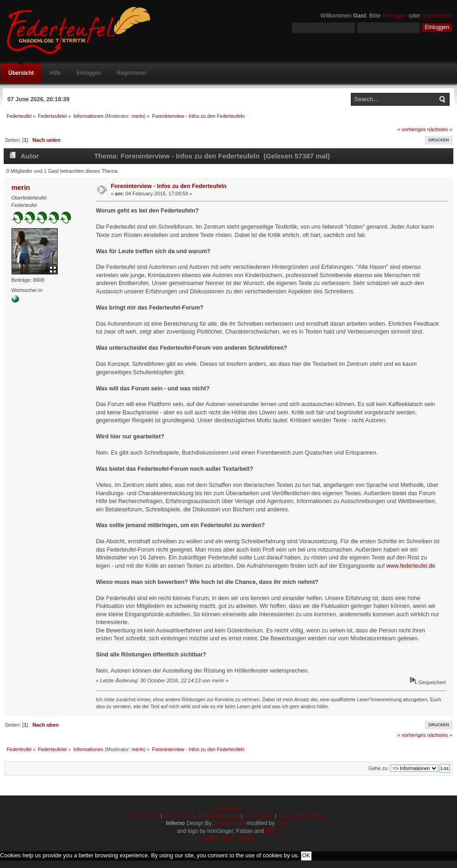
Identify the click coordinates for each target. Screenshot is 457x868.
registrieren (436, 16)
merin (138, 116)
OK (306, 856)
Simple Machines (219, 816)
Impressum (227, 808)
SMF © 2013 (179, 816)
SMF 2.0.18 (145, 816)
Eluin (283, 823)
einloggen (395, 16)
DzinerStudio (229, 823)
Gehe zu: (379, 768)
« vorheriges (412, 129)
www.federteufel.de (411, 566)
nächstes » (440, 129)
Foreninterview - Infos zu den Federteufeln (169, 186)
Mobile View (259, 816)
